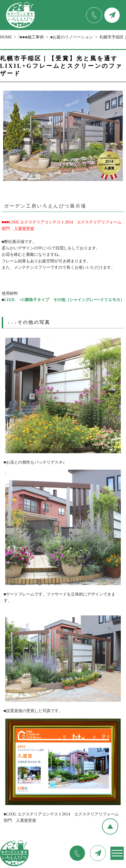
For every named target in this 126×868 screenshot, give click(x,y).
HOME (6, 37)
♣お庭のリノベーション (72, 37)
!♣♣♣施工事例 (31, 37)
